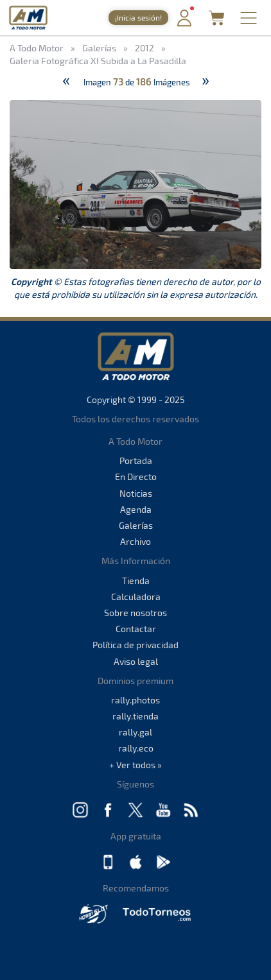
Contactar (136, 629)
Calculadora (136, 597)
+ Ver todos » (135, 765)
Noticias (136, 493)
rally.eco (136, 748)
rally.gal (135, 732)
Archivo (135, 541)
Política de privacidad (135, 645)
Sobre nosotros (135, 613)
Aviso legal (136, 661)
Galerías (136, 525)
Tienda (136, 580)
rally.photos (135, 700)
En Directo (136, 477)
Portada (136, 460)
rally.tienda (135, 716)
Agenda (136, 509)
